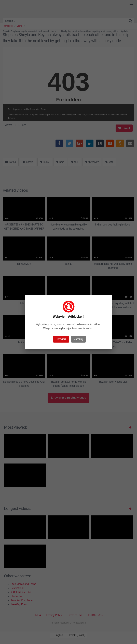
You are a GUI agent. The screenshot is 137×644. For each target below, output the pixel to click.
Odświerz (61, 339)
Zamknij (78, 339)
